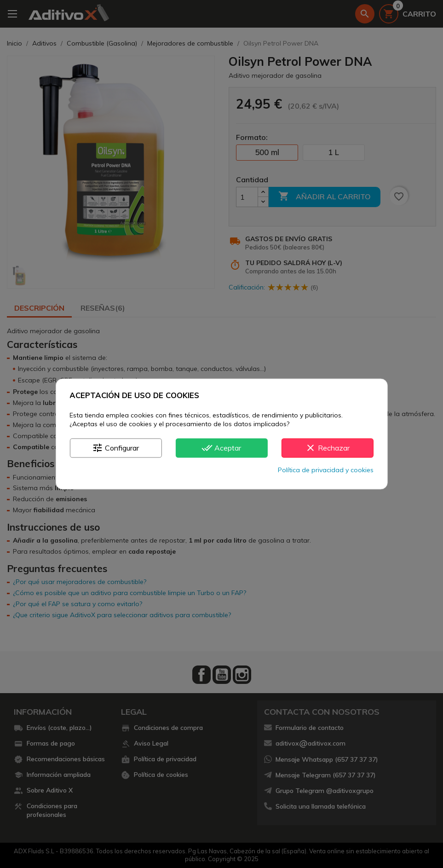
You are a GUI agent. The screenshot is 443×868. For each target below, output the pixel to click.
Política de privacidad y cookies (326, 470)
